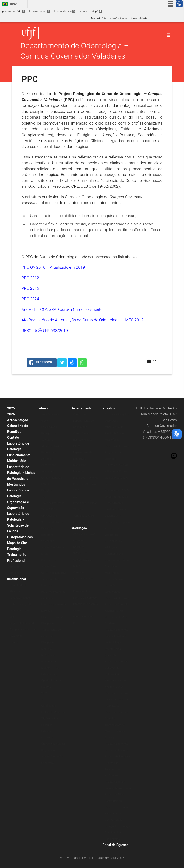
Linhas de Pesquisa (117, 497)
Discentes (79, 541)
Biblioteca (47, 535)
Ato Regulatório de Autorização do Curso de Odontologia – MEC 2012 (82, 320)
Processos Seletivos (85, 484)
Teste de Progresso (53, 503)
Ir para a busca (65, 11)
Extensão (47, 731)
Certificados (49, 706)
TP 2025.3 (16, 567)
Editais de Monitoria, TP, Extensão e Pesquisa (54, 719)
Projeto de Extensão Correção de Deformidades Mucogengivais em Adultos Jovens (117, 674)
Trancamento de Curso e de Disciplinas (51, 636)
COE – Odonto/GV (84, 534)
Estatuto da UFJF (20, 585)
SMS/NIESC (80, 553)
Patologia (14, 549)
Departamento (81, 408)
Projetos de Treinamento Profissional (112, 769)
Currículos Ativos (83, 591)
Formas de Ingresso (85, 598)
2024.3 (46, 693)
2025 (11, 408)
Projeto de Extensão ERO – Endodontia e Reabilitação (117, 699)
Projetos (109, 408)
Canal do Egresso (116, 845)
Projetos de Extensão (118, 446)
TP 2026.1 (16, 573)
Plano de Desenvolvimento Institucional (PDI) (20, 598)
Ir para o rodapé (91, 11)
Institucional (17, 579)
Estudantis (79, 459)
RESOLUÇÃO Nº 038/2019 (45, 331)
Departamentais (83, 452)
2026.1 (46, 700)
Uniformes (48, 763)
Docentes (79, 472)
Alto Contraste (118, 19)
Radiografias (112, 839)
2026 (11, 414)
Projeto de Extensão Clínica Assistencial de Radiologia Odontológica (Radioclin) (117, 642)
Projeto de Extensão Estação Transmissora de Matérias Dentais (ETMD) (117, 725)
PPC (76, 623)
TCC (44, 497)
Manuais (47, 649)
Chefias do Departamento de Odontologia (83, 421)
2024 (76, 497)
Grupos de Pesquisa (117, 414)
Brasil (10, 4)
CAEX (76, 446)
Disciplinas (80, 465)
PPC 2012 (30, 278)
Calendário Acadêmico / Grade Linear (53, 547)
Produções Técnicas (85, 503)
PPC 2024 (30, 299)
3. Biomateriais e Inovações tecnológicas (115, 585)
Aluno (43, 408)
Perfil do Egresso (83, 617)
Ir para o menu (40, 11)
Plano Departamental (86, 478)
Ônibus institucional (53, 744)
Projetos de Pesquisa (118, 756)
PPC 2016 (30, 288)
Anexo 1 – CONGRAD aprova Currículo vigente (62, 309)
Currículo (78, 572)
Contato (13, 437)
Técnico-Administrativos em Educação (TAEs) (85, 516)
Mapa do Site (99, 19)
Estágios (47, 490)
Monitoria (47, 738)
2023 (76, 490)
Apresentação (18, 420)
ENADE (46, 484)
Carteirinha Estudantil (54, 573)
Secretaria (47, 440)
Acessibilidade (139, 19)
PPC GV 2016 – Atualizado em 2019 (53, 267)
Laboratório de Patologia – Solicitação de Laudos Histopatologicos (20, 525)
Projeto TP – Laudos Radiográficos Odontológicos (117, 813)
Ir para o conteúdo (12, 11)
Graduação (79, 528)
